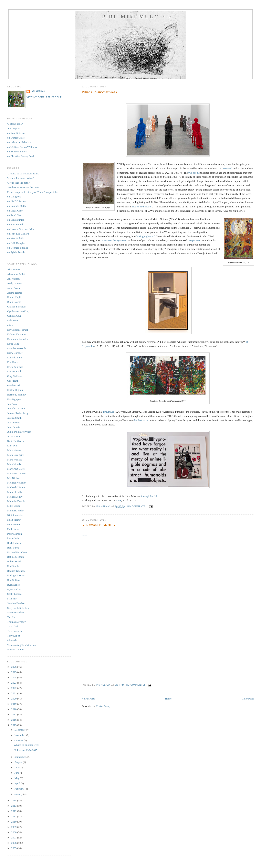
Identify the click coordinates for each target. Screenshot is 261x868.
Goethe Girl (13, 385)
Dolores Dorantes (16, 334)
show (119, 500)
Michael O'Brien (16, 487)
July (17, 767)
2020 (14, 699)
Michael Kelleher (16, 483)
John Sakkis (13, 427)
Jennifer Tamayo (16, 408)
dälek (10, 325)
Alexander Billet (16, 274)
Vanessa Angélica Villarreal (22, 645)
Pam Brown (13, 524)
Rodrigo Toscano (16, 575)
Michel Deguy (15, 497)
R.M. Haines (14, 543)
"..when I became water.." (21, 178)
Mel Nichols (14, 478)
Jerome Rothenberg (17, 413)
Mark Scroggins (16, 455)
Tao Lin (11, 617)
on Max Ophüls (15, 238)
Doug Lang (13, 344)
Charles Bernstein (17, 307)
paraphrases (194, 240)
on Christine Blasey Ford (20, 156)
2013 (14, 806)
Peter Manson (14, 534)
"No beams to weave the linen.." (24, 187)
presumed (227, 168)
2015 (14, 725)
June (17, 773)
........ (84, 535)
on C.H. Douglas (16, 243)
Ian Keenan (38, 91)
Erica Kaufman (15, 367)
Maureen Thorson (17, 473)
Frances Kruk (14, 371)
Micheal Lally (15, 492)
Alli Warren (13, 279)
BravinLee (109, 412)
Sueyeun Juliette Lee (18, 608)
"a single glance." (145, 236)
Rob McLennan (15, 557)
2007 (14, 838)
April (18, 783)
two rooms (194, 173)
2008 (14, 832)
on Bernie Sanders (17, 151)
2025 (14, 672)
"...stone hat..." (15, 124)
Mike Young (14, 506)
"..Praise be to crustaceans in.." (24, 173)
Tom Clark (13, 626)
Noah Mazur (14, 520)
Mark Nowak (14, 450)
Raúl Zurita (13, 548)
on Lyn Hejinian (16, 220)
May (17, 778)
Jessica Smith (14, 418)
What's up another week (100, 92)
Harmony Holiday (17, 395)
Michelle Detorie (16, 501)
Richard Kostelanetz (18, 552)
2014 (14, 800)
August (19, 762)
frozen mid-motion (142, 207)
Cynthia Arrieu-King (18, 311)
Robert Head (14, 561)
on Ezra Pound (15, 224)
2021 (14, 693)
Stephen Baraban (16, 603)
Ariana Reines (15, 293)
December (20, 730)
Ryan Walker (14, 589)
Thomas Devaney (16, 622)
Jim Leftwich (14, 422)
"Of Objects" (14, 128)
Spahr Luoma (14, 594)
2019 (14, 704)
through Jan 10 (149, 496)
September (20, 757)
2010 (14, 822)
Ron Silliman (14, 580)
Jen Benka (13, 404)
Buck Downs (14, 302)
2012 (14, 811)
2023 (14, 683)
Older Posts (248, 699)
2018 (14, 709)
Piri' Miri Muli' (131, 17)
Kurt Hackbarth (15, 441)
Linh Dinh (13, 446)
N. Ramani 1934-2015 (98, 525)
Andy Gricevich (16, 283)
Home (168, 699)
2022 (14, 688)
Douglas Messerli (16, 348)
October (19, 740)
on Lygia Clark (15, 211)
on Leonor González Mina (21, 229)
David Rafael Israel (17, 330)
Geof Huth (13, 381)
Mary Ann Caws (16, 469)
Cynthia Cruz (14, 316)
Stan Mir (12, 599)
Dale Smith (13, 320)
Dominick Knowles (17, 339)
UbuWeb (12, 640)
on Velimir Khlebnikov (19, 142)
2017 (14, 714)
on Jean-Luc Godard (18, 234)
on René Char (14, 215)
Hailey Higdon (15, 390)
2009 (14, 827)
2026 (14, 667)
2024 (14, 677)
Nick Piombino (15, 515)
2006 (14, 843)
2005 (14, 848)
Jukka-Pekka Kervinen (19, 432)
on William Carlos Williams (22, 147)
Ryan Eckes (13, 585)
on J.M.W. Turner (17, 201)
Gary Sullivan (15, 376)
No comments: (137, 506)
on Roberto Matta (17, 206)
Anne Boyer (14, 288)
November (20, 735)
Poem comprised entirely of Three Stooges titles (33, 192)
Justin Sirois (14, 436)
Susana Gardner (16, 612)
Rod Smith (13, 566)
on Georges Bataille (18, 248)
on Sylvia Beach (16, 252)
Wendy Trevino (15, 649)
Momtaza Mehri (16, 511)
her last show (141, 420)
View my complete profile (44, 97)
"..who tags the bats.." (19, 183)
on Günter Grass (16, 138)
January (19, 794)
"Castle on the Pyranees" (114, 240)
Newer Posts (88, 699)
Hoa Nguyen (14, 399)
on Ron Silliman (16, 133)
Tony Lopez (13, 636)
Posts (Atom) (103, 706)
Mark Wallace (15, 460)
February (20, 789)
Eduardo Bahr (15, 357)
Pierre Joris (13, 538)
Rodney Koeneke (16, 571)
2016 (14, 720)
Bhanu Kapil (14, 297)
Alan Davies (14, 269)
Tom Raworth (14, 631)
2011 (14, 816)
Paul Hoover (14, 529)
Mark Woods (14, 464)
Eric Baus (12, 362)
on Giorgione (14, 197)
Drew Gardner (15, 353)
